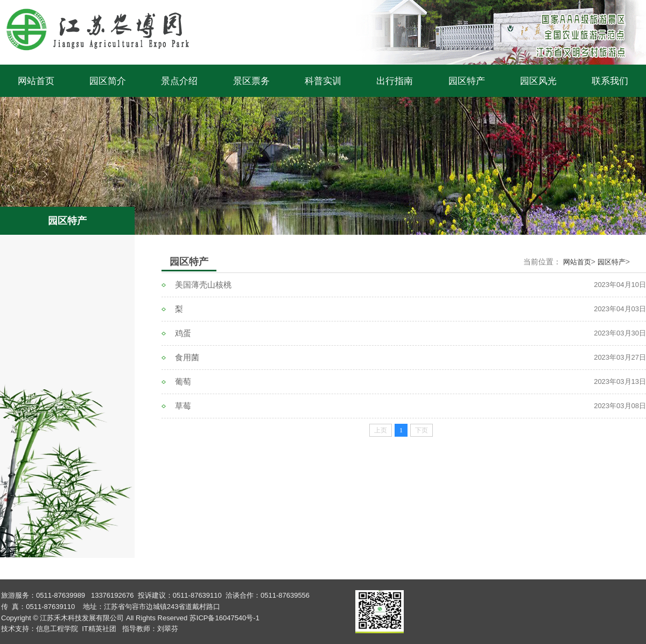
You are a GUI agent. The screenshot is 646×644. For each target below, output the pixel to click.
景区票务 (251, 81)
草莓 (183, 406)
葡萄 (183, 381)
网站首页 (36, 81)
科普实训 (323, 81)
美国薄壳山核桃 (203, 285)
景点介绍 (179, 81)
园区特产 (467, 81)
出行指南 (395, 81)
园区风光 (538, 81)
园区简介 (108, 81)
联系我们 (610, 81)
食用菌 (187, 357)
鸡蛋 (183, 333)
